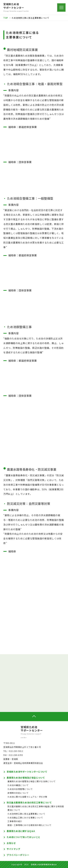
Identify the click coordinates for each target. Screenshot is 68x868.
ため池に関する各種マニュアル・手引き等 (27, 797)
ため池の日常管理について (20, 789)
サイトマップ (13, 849)
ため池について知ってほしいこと (23, 837)
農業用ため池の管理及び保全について (26, 778)
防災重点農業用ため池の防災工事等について (29, 802)
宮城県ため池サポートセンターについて (27, 772)
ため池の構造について (18, 785)
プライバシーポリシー (18, 855)
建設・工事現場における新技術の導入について (29, 825)
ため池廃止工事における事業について (25, 818)
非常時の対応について (18, 793)
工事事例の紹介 (15, 821)
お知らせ (11, 843)
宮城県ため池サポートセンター (34, 732)
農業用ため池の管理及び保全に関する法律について (31, 781)
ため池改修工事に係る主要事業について (26, 814)
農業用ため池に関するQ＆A (21, 831)
